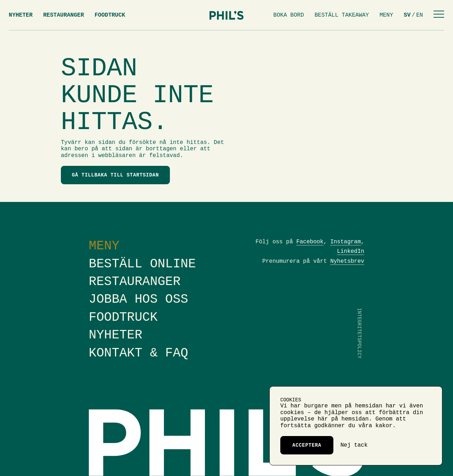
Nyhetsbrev (347, 261)
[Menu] (439, 15)
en (420, 15)
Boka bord (288, 15)
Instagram (345, 242)
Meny (386, 15)
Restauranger (64, 15)
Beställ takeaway (342, 15)
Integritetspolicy (359, 333)
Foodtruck (110, 15)
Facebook (310, 242)
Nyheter (21, 15)
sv (407, 15)
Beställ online (142, 264)
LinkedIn (351, 251)
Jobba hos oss (139, 299)
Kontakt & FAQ (139, 353)
